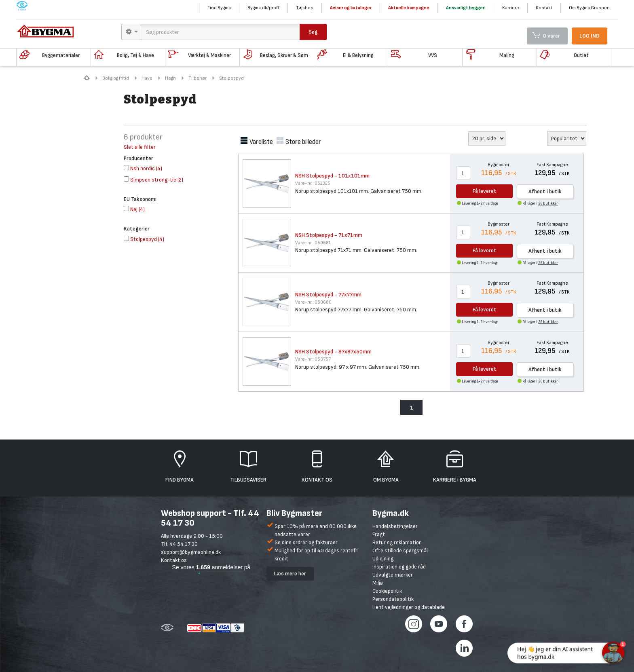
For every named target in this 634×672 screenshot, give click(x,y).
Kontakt (544, 8)
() (143, 168)
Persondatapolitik (393, 599)
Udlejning (383, 559)
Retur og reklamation (397, 542)
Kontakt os (174, 560)
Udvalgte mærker (393, 575)
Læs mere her (290, 574)
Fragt (379, 534)
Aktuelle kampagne (409, 8)
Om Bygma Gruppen (589, 8)
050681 (313, 243)
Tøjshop (305, 8)
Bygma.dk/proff (263, 8)
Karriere (511, 8)
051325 (313, 183)
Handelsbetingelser (395, 526)
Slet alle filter (140, 147)
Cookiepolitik (387, 591)
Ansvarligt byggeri (466, 8)
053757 (313, 359)
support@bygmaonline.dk (191, 552)
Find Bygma (219, 8)
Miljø (378, 583)
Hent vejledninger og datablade (409, 607)
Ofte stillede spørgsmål (400, 550)
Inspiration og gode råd (399, 567)
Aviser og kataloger (351, 8)
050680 (313, 302)
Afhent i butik (545, 191)
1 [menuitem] (412, 408)
